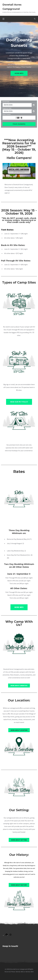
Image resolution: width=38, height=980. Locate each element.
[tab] (33, 57)
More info (19, 73)
